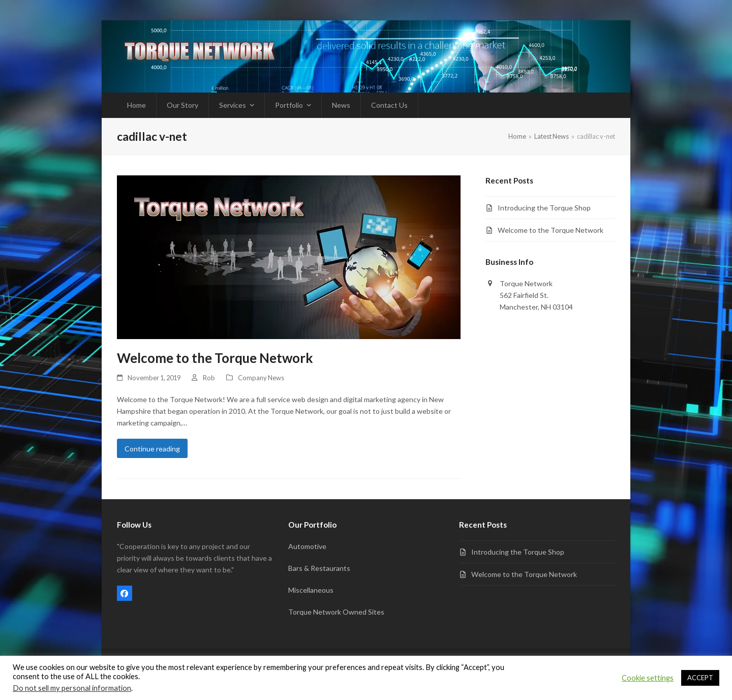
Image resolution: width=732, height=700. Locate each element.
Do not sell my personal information (72, 688)
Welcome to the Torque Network (215, 358)
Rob (209, 378)
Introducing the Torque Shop (544, 208)
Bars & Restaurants (319, 568)
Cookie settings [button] (648, 678)
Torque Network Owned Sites (336, 612)
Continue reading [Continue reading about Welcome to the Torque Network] (152, 449)
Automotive (307, 546)
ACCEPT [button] (700, 678)
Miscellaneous (311, 590)
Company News (261, 378)
